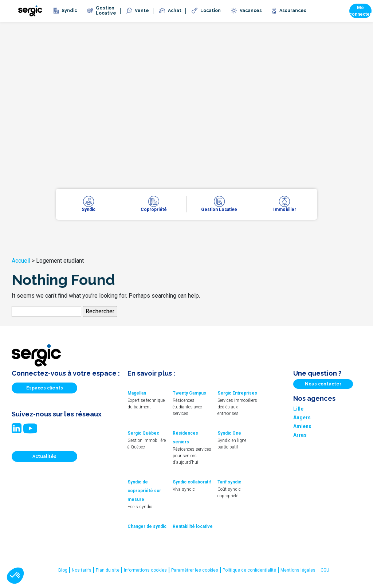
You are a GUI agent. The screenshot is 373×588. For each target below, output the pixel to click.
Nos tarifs (82, 570)
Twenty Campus (189, 393)
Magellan (137, 393)
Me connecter (360, 11)
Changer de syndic (147, 526)
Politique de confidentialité (249, 570)
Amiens (302, 426)
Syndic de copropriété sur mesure (144, 491)
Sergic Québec (143, 433)
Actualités (44, 456)
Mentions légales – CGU (305, 570)
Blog (63, 570)
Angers (302, 418)
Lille (298, 409)
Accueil (21, 261)
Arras (300, 435)
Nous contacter (323, 384)
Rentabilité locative (193, 526)
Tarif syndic (229, 482)
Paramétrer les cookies (195, 570)
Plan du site (108, 570)
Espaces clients (45, 388)
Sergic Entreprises (237, 393)
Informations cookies (145, 570)
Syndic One (229, 433)
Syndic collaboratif (192, 482)
